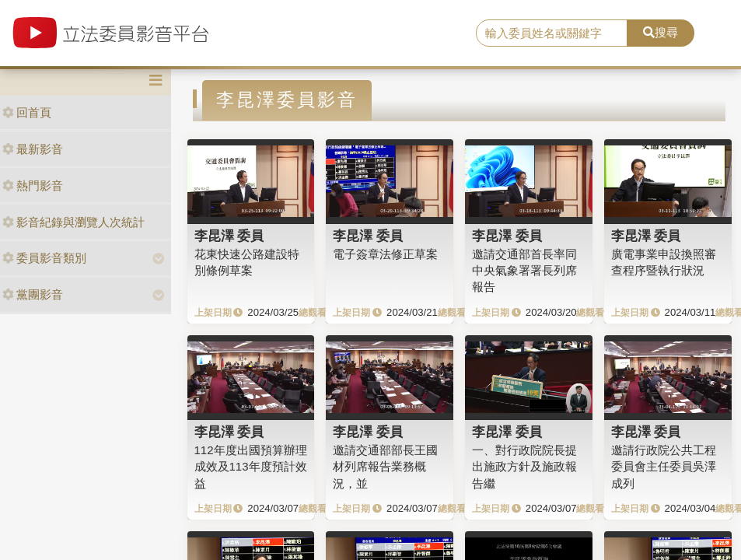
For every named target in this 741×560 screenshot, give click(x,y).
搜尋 (661, 32)
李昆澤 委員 (229, 236)
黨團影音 (33, 294)
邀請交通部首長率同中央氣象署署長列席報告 (524, 271)
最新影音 (33, 149)
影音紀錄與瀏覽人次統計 (73, 222)
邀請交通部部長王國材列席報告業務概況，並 (385, 467)
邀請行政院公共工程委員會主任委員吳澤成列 (664, 467)
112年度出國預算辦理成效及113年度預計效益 (251, 467)
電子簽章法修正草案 (385, 254)
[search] (552, 33)
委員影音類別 (44, 258)
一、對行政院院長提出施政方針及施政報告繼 (524, 467)
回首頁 (27, 112)
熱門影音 (33, 185)
